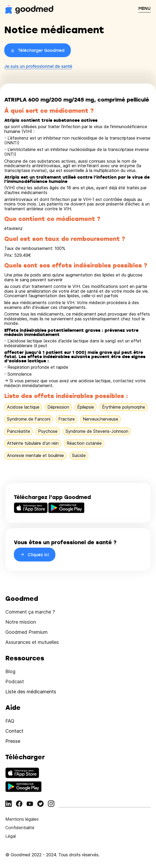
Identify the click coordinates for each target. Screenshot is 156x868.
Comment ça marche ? (30, 612)
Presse (13, 741)
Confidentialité (20, 828)
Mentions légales (22, 819)
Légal (11, 836)
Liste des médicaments (31, 692)
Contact (14, 731)
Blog (10, 671)
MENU (145, 8)
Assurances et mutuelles (32, 642)
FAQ (10, 721)
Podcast (15, 682)
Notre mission (21, 622)
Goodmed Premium (26, 632)
